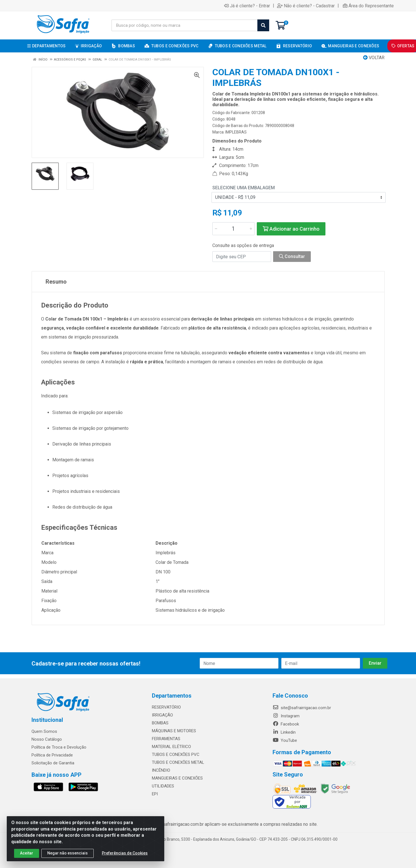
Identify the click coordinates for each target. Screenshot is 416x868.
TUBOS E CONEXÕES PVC (176, 755)
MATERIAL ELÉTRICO (171, 747)
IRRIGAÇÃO (162, 715)
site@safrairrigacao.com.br (302, 708)
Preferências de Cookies (125, 853)
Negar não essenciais (68, 853)
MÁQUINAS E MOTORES (174, 731)
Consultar (292, 256)
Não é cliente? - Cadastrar (306, 6)
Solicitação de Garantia (53, 763)
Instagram (286, 716)
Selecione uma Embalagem (244, 188)
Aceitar (27, 853)
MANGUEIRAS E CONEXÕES (177, 778)
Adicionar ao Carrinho (291, 229)
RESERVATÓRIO (166, 707)
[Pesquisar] (263, 25)
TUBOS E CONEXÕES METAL (178, 762)
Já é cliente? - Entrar (247, 6)
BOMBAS (160, 723)
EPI (155, 794)
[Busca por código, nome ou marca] (185, 25)
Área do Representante (368, 6)
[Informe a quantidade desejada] (233, 229)
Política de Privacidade (52, 755)
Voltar (374, 58)
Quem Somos (44, 731)
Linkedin (284, 732)
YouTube (285, 740)
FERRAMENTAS (166, 739)
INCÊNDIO (161, 770)
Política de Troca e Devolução (59, 747)
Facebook (286, 724)
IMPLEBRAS (236, 132)
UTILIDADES (163, 786)
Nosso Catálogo (47, 739)
